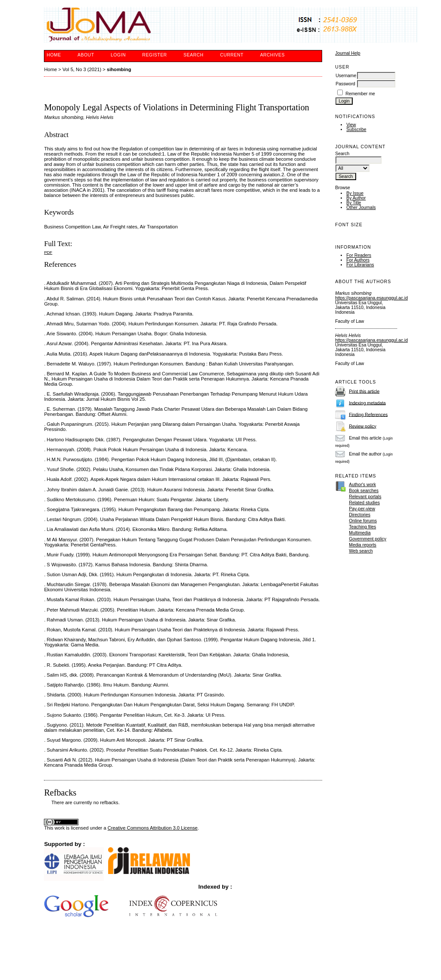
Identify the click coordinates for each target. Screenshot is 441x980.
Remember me (360, 94)
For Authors (358, 260)
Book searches (364, 491)
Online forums (363, 521)
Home (54, 55)
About (86, 55)
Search (193, 55)
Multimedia (360, 533)
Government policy (368, 539)
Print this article (364, 391)
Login (118, 55)
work (60, 828)
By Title (354, 203)
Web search (361, 551)
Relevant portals (365, 497)
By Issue (355, 193)
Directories (360, 515)
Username (346, 76)
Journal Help (348, 53)
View (351, 125)
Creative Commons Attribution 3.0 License (153, 828)
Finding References (368, 414)
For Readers (359, 255)
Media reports (363, 545)
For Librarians (360, 265)
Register (154, 55)
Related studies (364, 503)
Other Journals (361, 208)
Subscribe (356, 130)
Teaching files (362, 527)
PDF (48, 252)
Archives (272, 55)
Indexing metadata (367, 403)
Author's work (362, 485)
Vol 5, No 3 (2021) (82, 69)
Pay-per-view (362, 509)
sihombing (119, 69)
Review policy (363, 426)
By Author (356, 198)
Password (345, 84)
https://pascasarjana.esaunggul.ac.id (371, 298)
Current (232, 55)
